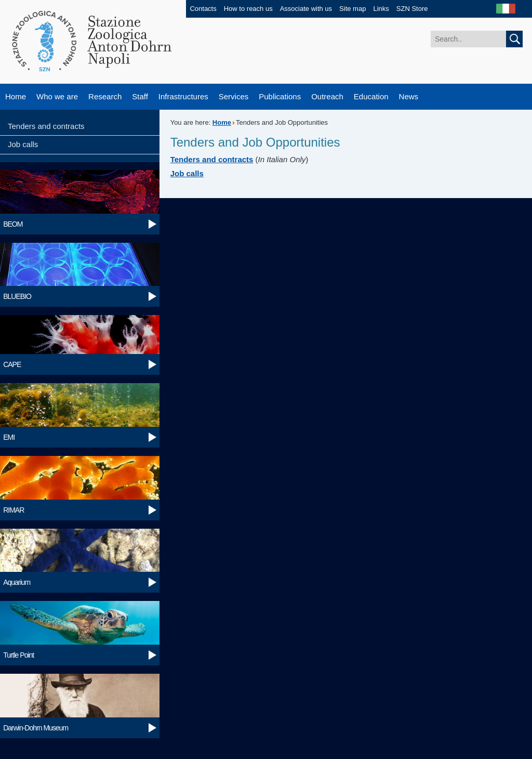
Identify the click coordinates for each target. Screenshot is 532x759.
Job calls (23, 144)
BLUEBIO (17, 296)
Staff (140, 96)
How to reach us (248, 9)
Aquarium (17, 582)
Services (234, 96)
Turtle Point (18, 655)
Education (371, 96)
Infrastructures (183, 96)
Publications (280, 96)
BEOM (13, 224)
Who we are (57, 96)
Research (105, 96)
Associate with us (306, 9)
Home (16, 96)
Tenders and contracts (46, 126)
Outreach (327, 96)
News (409, 96)
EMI (9, 437)
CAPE (12, 364)
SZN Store (412, 9)
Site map (353, 9)
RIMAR (14, 510)
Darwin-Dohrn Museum (36, 728)
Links (381, 9)
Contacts (203, 9)
